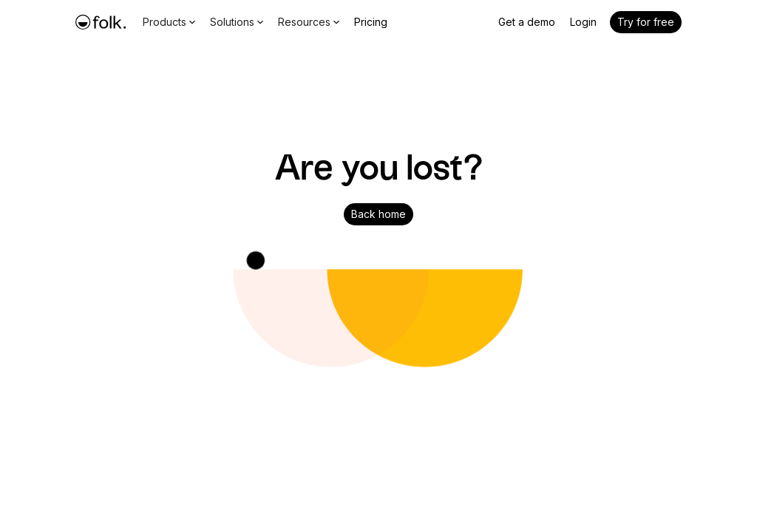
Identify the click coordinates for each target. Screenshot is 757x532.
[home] (101, 22)
